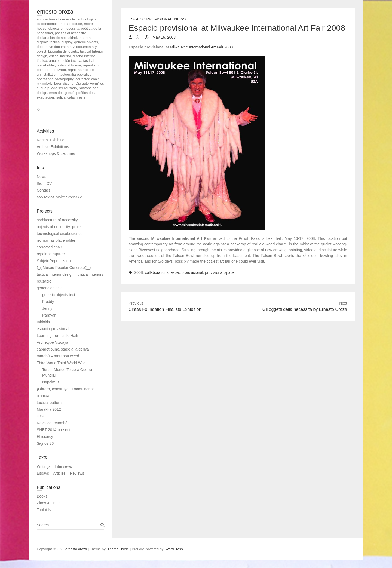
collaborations (157, 272)
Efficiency (45, 437)
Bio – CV (44, 183)
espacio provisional (187, 272)
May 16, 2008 (163, 37)
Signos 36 (45, 443)
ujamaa (43, 396)
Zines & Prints (49, 503)
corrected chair (49, 247)
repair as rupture (51, 254)
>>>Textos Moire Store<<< (59, 197)
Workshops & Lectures (56, 153)
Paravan (49, 315)
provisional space (220, 272)
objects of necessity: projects (61, 227)
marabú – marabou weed (58, 356)
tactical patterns (50, 403)
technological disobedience (60, 234)
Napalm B (50, 382)
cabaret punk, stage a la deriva (63, 349)
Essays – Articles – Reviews (60, 473)
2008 (138, 272)
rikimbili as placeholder (56, 240)
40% (41, 416)
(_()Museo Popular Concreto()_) (64, 268)
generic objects (50, 288)
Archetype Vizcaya (53, 342)
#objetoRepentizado (54, 261)
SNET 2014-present (53, 430)
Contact (43, 190)
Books (42, 496)
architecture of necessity (57, 220)
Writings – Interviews (54, 466)
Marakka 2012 (49, 409)
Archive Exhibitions (53, 147)
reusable (44, 281)
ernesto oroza (55, 12)
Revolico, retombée (53, 423)
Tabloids (44, 510)
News (180, 19)
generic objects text (59, 295)
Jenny (47, 308)
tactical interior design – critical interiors (70, 274)
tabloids (43, 322)
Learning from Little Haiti (57, 336)
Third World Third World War (61, 363)
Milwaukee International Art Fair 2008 (201, 47)
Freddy (48, 302)
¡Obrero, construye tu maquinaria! (65, 389)
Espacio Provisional (151, 19)
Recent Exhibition (52, 140)
